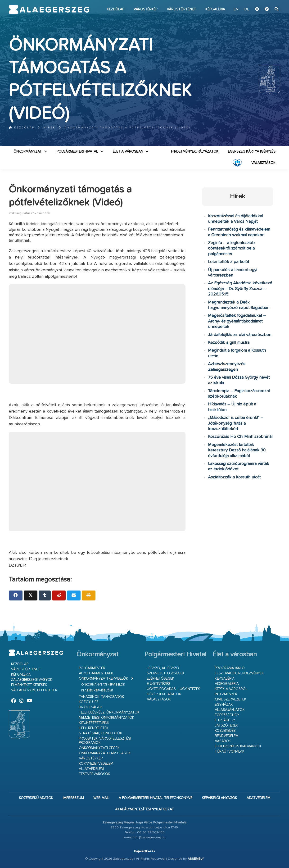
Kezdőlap (115, 9)
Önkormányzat (28, 152)
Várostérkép (145, 9)
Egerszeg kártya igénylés (252, 152)
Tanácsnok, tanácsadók (102, 697)
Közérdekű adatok (164, 694)
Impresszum (73, 798)
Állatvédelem (91, 769)
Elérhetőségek (161, 679)
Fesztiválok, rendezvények (239, 673)
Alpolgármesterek (96, 673)
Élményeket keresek (29, 685)
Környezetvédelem (96, 764)
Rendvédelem (227, 736)
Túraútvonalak (230, 752)
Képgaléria (215, 9)
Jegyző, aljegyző (163, 668)
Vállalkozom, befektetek (34, 690)
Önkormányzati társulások (105, 753)
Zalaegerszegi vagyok (32, 680)
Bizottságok (91, 707)
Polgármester (92, 668)
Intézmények (226, 694)
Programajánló (230, 668)
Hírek (50, 128)
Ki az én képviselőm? (97, 691)
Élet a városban (128, 152)
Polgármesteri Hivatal (77, 152)
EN (236, 9)
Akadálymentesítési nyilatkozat (144, 809)
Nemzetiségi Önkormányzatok (107, 718)
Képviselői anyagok (219, 798)
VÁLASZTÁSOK (263, 163)
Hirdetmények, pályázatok (195, 152)
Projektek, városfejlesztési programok (105, 741)
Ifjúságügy (225, 720)
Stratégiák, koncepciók (101, 733)
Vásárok (223, 741)
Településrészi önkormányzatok (109, 712)
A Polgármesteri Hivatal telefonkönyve (156, 798)
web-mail (101, 798)
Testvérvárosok (95, 774)
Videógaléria (227, 684)
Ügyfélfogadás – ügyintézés (174, 689)
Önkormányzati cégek (99, 748)
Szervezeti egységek (166, 673)
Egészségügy (227, 715)
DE (247, 9)
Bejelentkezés (144, 851)
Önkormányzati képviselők (104, 679)
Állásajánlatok (230, 710)
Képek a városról (231, 689)
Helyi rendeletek (94, 728)
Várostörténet (181, 9)
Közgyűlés (89, 702)
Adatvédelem (258, 798)
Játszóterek (226, 725)
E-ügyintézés (159, 684)
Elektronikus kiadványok (238, 746)
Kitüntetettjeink (94, 723)
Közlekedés (225, 731)
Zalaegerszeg (49, 9)
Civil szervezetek (231, 699)
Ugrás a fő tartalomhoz (268, 2)
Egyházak (224, 705)
